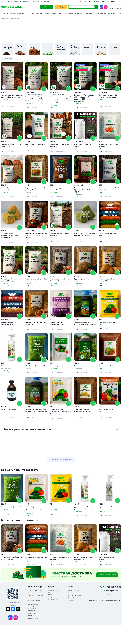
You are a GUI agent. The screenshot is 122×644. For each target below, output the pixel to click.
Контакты (46, 1)
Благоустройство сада (35, 615)
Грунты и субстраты (9, 13)
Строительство (32, 633)
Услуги (16, 1)
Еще (117, 445)
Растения (39, 13)
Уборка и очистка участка (56, 613)
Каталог (25, 7)
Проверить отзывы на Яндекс (61, 476)
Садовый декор (89, 13)
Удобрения (21, 13)
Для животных (101, 13)
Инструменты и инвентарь (73, 13)
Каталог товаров (7, 1)
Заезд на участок (53, 615)
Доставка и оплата (26, 1)
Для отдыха (112, 13)
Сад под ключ (52, 618)
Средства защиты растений (53, 13)
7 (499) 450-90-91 (114, 1)
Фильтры (6, 59)
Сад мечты (30, 13)
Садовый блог (38, 1)
